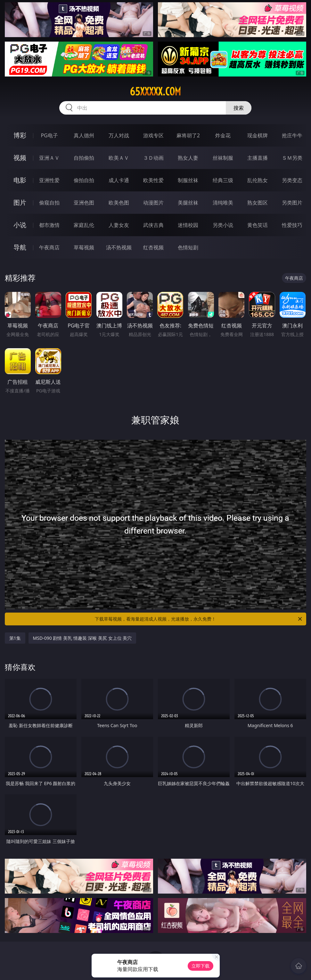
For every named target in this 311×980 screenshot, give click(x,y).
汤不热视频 (119, 247)
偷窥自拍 (49, 203)
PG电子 (49, 135)
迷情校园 (188, 225)
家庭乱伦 (84, 225)
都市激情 (49, 225)
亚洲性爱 (49, 180)
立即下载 (201, 966)
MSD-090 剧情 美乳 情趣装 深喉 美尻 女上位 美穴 (82, 638)
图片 (20, 202)
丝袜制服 (223, 158)
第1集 (15, 638)
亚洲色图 (84, 203)
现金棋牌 (258, 135)
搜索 (239, 108)
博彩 (20, 135)
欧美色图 (119, 203)
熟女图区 (258, 203)
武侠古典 (153, 225)
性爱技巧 (292, 225)
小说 (20, 225)
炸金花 (223, 135)
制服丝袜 (188, 180)
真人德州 (84, 135)
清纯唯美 (223, 203)
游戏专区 (153, 135)
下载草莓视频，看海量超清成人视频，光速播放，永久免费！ (199, 619)
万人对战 (119, 135)
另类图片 (292, 203)
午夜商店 (49, 247)
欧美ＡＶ (119, 158)
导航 (20, 247)
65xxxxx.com (155, 92)
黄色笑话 (258, 225)
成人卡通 (119, 180)
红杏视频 (153, 247)
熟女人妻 (188, 158)
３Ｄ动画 (153, 158)
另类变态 (292, 180)
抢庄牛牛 (292, 135)
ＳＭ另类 (292, 158)
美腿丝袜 (188, 203)
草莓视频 (84, 247)
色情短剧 (188, 247)
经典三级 (223, 180)
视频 (20, 158)
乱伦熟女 (258, 180)
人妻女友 (119, 225)
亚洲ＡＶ (49, 158)
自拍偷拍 (84, 158)
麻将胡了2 (188, 135)
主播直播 (258, 158)
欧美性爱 (153, 180)
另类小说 (223, 225)
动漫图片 (153, 203)
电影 (20, 180)
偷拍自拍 (84, 180)
